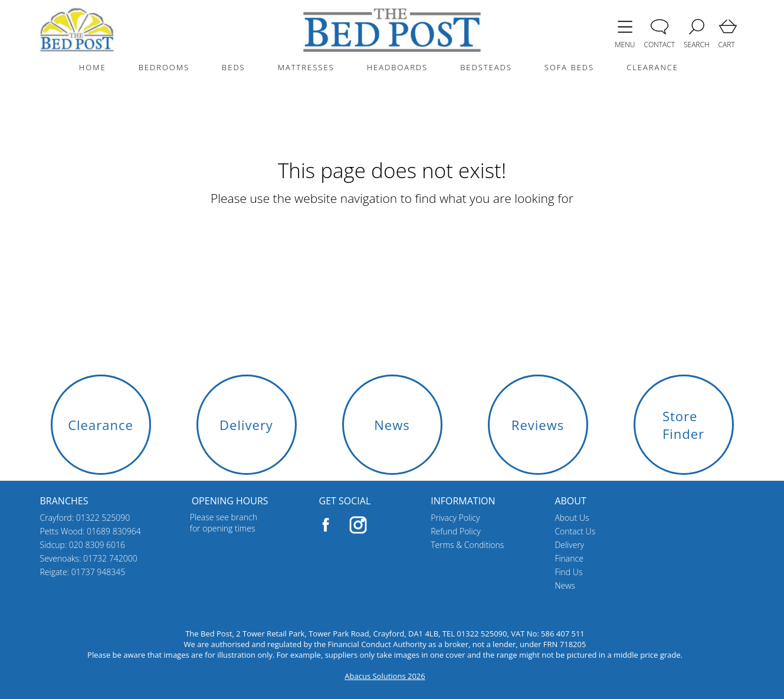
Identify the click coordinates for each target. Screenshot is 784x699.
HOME (93, 67)
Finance (569, 558)
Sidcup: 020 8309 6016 (83, 545)
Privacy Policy (455, 518)
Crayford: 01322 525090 (85, 518)
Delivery (569, 545)
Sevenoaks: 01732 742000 (89, 558)
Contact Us (575, 531)
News (565, 585)
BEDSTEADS (486, 67)
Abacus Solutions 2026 (385, 676)
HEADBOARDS (397, 67)
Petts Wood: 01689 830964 (91, 531)
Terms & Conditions (467, 545)
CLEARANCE (652, 67)
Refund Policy (456, 531)
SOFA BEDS (569, 67)
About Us (572, 518)
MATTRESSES (306, 67)
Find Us (568, 572)
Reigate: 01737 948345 (83, 572)
